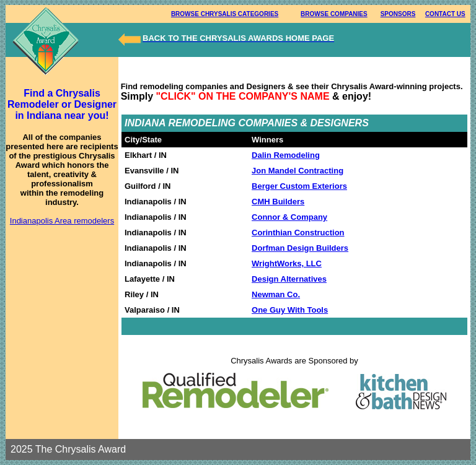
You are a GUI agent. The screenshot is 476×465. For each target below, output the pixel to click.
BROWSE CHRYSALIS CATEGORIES (225, 14)
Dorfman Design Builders (300, 248)
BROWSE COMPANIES (334, 14)
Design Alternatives (289, 279)
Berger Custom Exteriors (299, 186)
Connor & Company (289, 217)
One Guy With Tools (290, 310)
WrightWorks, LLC (287, 263)
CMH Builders (278, 202)
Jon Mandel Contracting (297, 171)
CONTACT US (445, 14)
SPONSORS (398, 14)
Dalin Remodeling (286, 155)
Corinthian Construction (298, 233)
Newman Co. (276, 294)
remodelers (94, 221)
